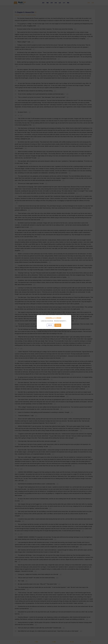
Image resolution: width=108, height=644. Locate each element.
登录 (89, 3)
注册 (93, 3)
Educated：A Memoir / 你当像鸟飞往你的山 (25, 15)
